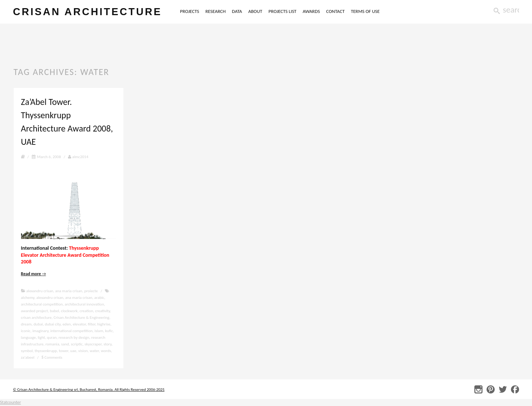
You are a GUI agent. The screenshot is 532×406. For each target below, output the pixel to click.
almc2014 (78, 157)
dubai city (53, 324)
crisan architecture (87, 12)
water (94, 351)
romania (52, 344)
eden (67, 324)
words (106, 351)
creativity (102, 311)
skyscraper (93, 344)
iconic (26, 331)
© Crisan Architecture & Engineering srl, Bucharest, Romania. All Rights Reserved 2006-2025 (89, 390)
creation (86, 311)
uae (73, 351)
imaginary (40, 331)
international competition (71, 331)
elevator (79, 324)
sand (65, 344)
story (108, 344)
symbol (27, 351)
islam (99, 331)
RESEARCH (216, 11)
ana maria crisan (69, 291)
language (28, 337)
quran (52, 337)
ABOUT (255, 11)
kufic (109, 331)
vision (83, 351)
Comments (52, 357)
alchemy (28, 298)
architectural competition (42, 304)
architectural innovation (84, 304)
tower (63, 351)
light (41, 337)
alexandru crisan (40, 291)
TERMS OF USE (365, 11)
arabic (99, 298)
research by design (74, 337)
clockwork (69, 311)
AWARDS (311, 11)
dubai (38, 324)
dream (26, 324)
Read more (34, 274)
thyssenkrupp (46, 351)
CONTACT (335, 11)
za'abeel (28, 357)
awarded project (35, 311)
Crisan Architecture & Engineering (81, 318)
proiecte (91, 291)
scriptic (77, 344)
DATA (237, 11)
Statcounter (11, 402)
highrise (104, 324)
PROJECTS (190, 11)
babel (54, 311)
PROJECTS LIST (283, 11)
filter (92, 324)
